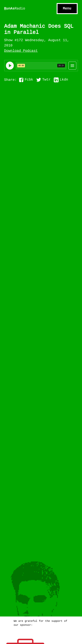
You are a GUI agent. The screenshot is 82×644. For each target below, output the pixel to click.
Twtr (46, 80)
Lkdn (64, 80)
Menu (67, 9)
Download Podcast (21, 51)
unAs (15, 9)
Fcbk (29, 80)
